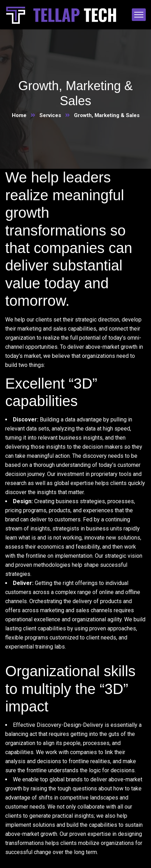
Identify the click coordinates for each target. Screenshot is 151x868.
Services (50, 115)
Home (19, 115)
